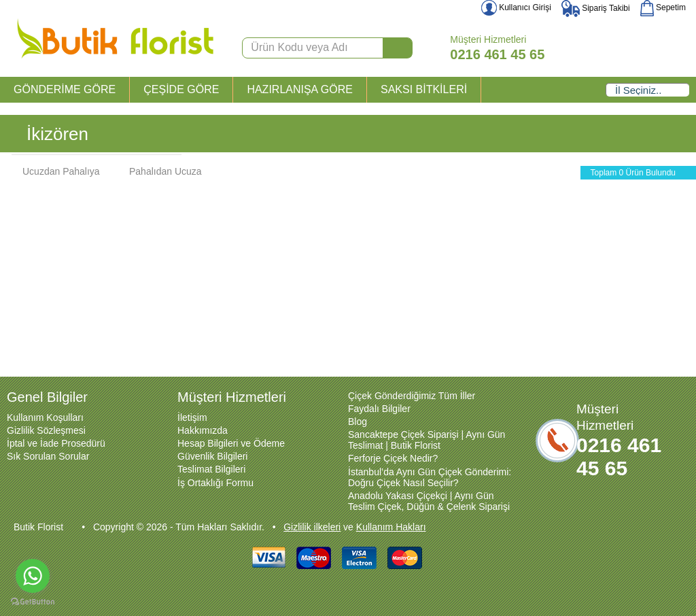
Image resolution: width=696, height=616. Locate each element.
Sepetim (663, 7)
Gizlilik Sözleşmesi (46, 430)
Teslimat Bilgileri (211, 469)
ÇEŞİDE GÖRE (181, 89)
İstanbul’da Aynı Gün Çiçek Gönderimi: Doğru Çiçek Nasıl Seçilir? (430, 477)
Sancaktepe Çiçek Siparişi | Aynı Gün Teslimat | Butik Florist (427, 440)
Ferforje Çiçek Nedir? (393, 458)
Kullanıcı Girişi (516, 7)
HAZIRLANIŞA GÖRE (300, 89)
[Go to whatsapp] (33, 576)
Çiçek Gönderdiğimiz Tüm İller (412, 396)
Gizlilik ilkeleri (312, 527)
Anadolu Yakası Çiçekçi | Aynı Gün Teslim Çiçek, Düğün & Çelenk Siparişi (429, 501)
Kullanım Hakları (391, 527)
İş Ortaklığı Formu (215, 483)
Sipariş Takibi (596, 8)
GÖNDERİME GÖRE (65, 89)
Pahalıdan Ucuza (159, 171)
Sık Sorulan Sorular (48, 456)
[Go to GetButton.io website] (33, 602)
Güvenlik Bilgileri (212, 456)
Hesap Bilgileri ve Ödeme (231, 443)
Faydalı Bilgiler (379, 409)
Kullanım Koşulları (45, 417)
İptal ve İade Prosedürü (56, 443)
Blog (358, 422)
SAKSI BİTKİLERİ (424, 89)
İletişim (192, 417)
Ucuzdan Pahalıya (54, 171)
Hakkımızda (203, 430)
